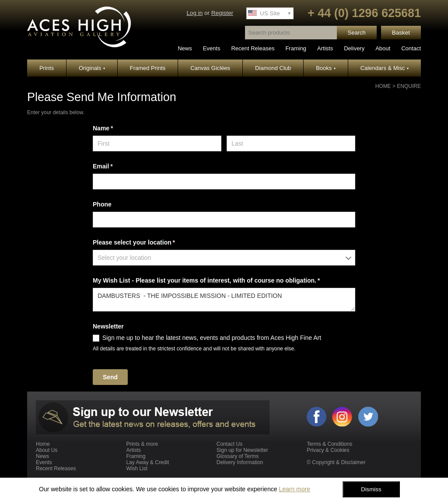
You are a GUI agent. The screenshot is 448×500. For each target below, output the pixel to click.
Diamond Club (273, 68)
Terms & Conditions (329, 444)
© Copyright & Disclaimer (336, 462)
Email (115, 167)
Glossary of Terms (238, 456)
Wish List (137, 469)
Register (222, 13)
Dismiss (371, 489)
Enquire (409, 86)
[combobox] (224, 258)
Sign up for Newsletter (242, 450)
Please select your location (146, 243)
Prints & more (142, 444)
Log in (194, 13)
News (185, 48)
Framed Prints (148, 68)
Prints (47, 68)
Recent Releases (253, 48)
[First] (157, 143)
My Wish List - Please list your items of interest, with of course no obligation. (219, 281)
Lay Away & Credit (147, 462)
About (383, 48)
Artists (325, 48)
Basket (401, 33)
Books (326, 68)
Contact (411, 48)
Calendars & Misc (385, 68)
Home (383, 86)
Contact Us (229, 444)
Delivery (354, 48)
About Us (47, 450)
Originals (92, 68)
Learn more (294, 489)
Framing (296, 48)
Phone (102, 204)
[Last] (291, 143)
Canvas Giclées (210, 68)
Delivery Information (240, 462)
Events (212, 48)
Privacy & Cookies (328, 450)
